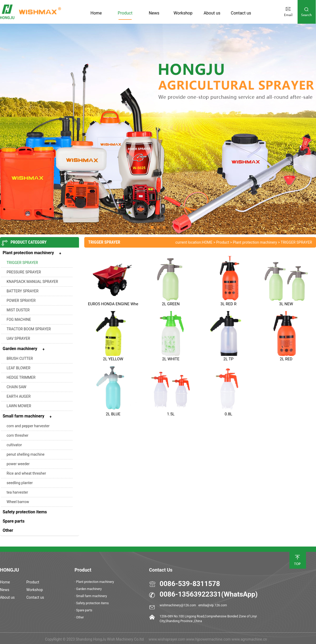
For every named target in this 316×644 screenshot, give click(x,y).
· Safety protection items (92, 603)
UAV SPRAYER (18, 338)
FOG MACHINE (19, 319)
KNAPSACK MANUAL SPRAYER (32, 282)
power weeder (18, 464)
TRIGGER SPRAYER (22, 263)
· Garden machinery (88, 589)
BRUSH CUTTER (20, 358)
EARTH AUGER (19, 396)
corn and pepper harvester (28, 426)
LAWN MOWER (19, 406)
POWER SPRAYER (21, 301)
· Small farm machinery (91, 596)
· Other (79, 617)
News (154, 13)
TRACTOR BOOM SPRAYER (29, 329)
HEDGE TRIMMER (21, 377)
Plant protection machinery (255, 242)
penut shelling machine (26, 454)
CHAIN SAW (16, 387)
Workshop (183, 13)
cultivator (14, 445)
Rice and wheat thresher (26, 473)
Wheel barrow (18, 502)
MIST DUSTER (18, 310)
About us (212, 13)
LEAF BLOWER (18, 368)
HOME (207, 242)
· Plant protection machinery (94, 582)
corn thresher (18, 435)
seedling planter (20, 483)
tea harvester (17, 492)
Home (96, 13)
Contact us (241, 13)
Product (125, 13)
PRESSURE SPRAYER (24, 272)
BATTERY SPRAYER (23, 291)
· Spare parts (83, 610)
